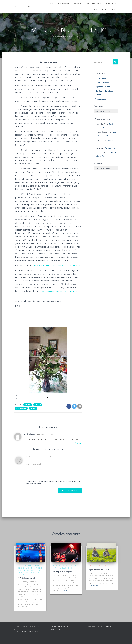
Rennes (38, 572)
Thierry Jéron (108, 626)
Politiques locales (29, 572)
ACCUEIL (52, 4)
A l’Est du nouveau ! (102, 78)
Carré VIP (38, 411)
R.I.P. (66, 568)
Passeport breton (111, 148)
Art (28, 566)
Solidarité (101, 566)
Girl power (68, 566)
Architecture (22, 566)
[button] (47, 404)
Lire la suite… (32, 607)
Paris (96, 566)
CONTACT (113, 9)
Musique (62, 568)
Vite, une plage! (101, 99)
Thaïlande (21, 574)
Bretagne (28, 411)
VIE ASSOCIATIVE (111, 4)
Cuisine (28, 570)
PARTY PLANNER (97, 4)
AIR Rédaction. (26, 632)
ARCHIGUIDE (78, 4)
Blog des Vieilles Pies (99, 9)
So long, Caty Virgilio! (103, 82)
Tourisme (108, 566)
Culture (33, 415)
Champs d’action (64, 4)
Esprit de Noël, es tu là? (104, 87)
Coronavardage (21, 415)
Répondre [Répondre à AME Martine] (77, 450)
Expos (87, 4)
